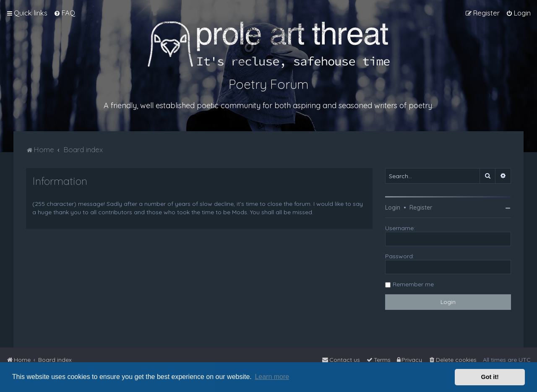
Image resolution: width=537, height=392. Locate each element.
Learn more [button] (272, 377)
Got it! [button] (490, 377)
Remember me (413, 284)
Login (393, 208)
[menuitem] (64, 13)
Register (421, 208)
